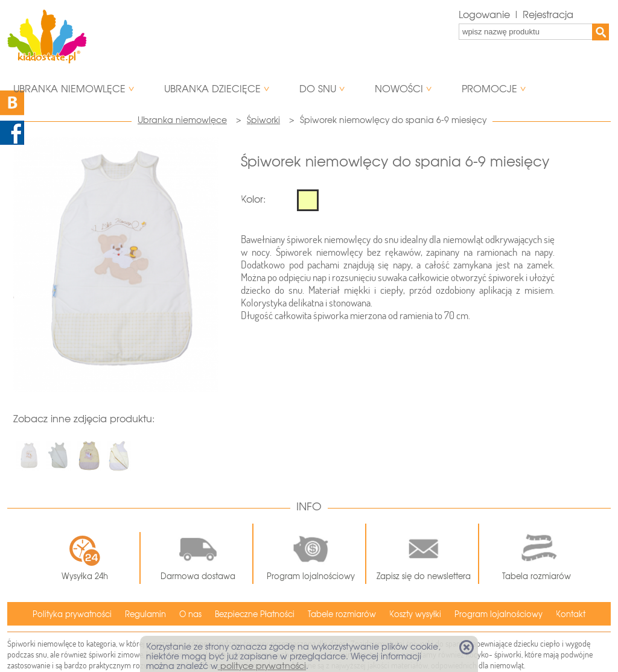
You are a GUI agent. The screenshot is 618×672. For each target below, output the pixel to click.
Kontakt (571, 614)
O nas (190, 614)
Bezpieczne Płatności (255, 614)
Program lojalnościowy (311, 554)
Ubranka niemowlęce (69, 89)
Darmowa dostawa (198, 554)
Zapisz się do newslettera (424, 554)
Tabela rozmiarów (537, 554)
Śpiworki (263, 120)
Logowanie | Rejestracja (516, 15)
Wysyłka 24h (85, 558)
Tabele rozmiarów (342, 614)
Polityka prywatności (72, 614)
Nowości (399, 89)
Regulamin (145, 614)
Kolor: (253, 199)
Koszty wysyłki (415, 614)
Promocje (489, 89)
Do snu (318, 89)
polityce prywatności (262, 666)
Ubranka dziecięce (212, 89)
